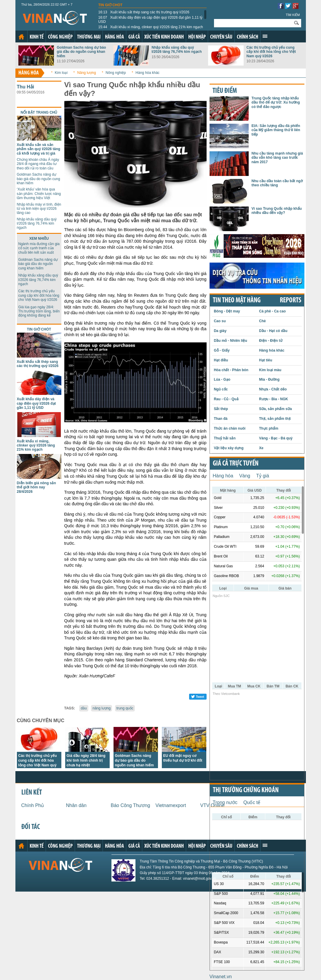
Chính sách (247, 37)
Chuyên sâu (221, 37)
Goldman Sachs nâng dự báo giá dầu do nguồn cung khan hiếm (82, 52)
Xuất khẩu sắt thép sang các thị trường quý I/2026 (144, 12)
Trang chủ (21, 37)
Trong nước (225, 802)
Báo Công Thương (131, 805)
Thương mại (89, 37)
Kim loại (61, 73)
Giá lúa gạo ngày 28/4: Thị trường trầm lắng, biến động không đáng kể (39, 311)
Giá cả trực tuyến (236, 464)
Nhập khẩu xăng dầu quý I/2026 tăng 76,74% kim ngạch (177, 50)
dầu (84, 708)
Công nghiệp (60, 37)
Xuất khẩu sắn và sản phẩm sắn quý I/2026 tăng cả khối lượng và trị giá (39, 149)
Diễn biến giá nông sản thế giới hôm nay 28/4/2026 (36, 487)
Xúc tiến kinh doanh (164, 37)
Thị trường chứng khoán (246, 790)
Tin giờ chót (111, 5)
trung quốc (125, 708)
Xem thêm (265, 36)
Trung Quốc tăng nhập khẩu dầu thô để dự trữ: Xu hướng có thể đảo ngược (276, 103)
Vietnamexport (171, 805)
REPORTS (290, 301)
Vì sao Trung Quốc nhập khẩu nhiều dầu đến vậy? (277, 211)
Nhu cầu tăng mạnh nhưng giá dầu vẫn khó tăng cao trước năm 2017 (277, 158)
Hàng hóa (114, 37)
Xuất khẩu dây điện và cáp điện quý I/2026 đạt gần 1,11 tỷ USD (151, 20)
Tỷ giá (263, 476)
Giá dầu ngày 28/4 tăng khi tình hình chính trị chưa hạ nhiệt (86, 760)
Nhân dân (76, 805)
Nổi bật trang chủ (39, 112)
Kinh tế (37, 37)
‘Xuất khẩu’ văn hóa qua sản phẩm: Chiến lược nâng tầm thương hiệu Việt (39, 194)
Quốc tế (252, 802)
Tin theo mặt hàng (237, 301)
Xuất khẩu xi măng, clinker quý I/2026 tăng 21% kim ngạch (151, 27)
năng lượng (102, 708)
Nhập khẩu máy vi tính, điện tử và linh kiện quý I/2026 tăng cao (39, 209)
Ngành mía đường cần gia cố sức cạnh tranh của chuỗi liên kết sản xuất (39, 248)
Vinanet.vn (221, 977)
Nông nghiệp (116, 73)
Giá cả (134, 37)
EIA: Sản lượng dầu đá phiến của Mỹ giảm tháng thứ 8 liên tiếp (276, 130)
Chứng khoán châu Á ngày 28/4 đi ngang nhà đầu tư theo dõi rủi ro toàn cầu (38, 164)
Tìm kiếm (293, 15)
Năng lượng (87, 73)
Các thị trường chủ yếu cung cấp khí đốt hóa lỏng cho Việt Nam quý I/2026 (271, 52)
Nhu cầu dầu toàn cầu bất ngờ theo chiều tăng (277, 183)
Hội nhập (197, 37)
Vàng (245, 476)
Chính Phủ (33, 805)
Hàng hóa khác (147, 73)
